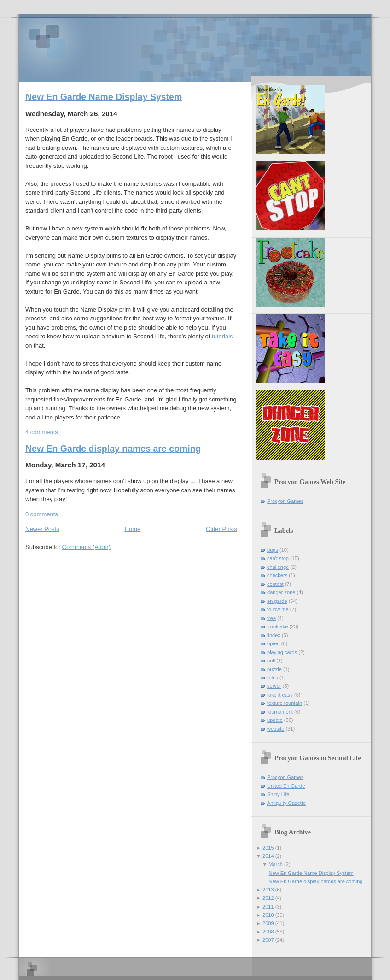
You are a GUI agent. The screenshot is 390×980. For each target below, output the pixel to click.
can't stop (278, 558)
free (271, 618)
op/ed (274, 643)
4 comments (42, 432)
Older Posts (221, 529)
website (276, 729)
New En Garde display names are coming (113, 449)
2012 (268, 898)
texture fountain (285, 703)
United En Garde (286, 786)
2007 (268, 940)
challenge (278, 567)
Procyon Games (195, 47)
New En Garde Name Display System (104, 97)
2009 (268, 923)
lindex (274, 635)
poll (271, 661)
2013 (268, 890)
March (276, 864)
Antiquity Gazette (286, 803)
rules (273, 678)
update (275, 720)
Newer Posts (42, 529)
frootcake (277, 626)
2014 (268, 856)
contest (275, 584)
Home (133, 529)
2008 (268, 932)
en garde (277, 601)
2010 (268, 915)
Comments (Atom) (86, 547)
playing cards (282, 652)
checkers (277, 575)
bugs (273, 550)
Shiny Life (278, 794)
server (274, 686)
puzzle (274, 669)
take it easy (280, 695)
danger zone (281, 592)
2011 (268, 907)
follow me (278, 609)
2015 (268, 848)
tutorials (222, 336)
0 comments (42, 514)
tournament (280, 712)
